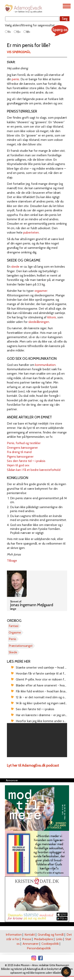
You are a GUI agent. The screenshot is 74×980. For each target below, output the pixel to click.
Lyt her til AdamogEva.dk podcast (33, 765)
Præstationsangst (21, 646)
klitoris (52, 317)
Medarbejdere (44, 939)
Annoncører (31, 944)
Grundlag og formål (51, 935)
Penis (12, 639)
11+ (8, 32)
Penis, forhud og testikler (24, 443)
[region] (37, 740)
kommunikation (45, 365)
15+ (17, 32)
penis (15, 79)
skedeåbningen (39, 322)
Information (14, 935)
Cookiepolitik (50, 944)
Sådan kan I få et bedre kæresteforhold (34, 470)
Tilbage (12, 561)
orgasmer (41, 291)
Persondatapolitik (39, 948)
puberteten (31, 232)
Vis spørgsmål (19, 52)
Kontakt (30, 935)
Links (59, 939)
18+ (27, 32)
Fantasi (14, 626)
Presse (27, 939)
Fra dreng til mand (19, 452)
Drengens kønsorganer (22, 448)
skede (15, 267)
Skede (13, 652)
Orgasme (15, 632)
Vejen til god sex (18, 465)
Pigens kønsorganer (20, 457)
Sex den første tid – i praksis (26, 461)
